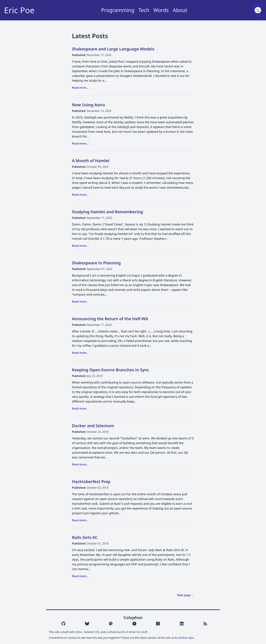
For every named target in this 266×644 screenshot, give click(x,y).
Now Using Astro (88, 105)
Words (161, 10)
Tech (144, 10)
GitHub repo (186, 638)
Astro (79, 632)
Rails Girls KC (85, 537)
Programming (118, 10)
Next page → (186, 595)
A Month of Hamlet (91, 161)
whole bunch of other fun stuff (128, 632)
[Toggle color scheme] (258, 10)
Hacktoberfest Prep (91, 481)
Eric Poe (19, 10)
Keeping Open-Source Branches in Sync (111, 370)
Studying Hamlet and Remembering (107, 212)
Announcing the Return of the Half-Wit (110, 319)
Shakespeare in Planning (96, 263)
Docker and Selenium (93, 426)
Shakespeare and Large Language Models (113, 49)
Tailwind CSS (91, 632)
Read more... (80, 88)
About (180, 10)
